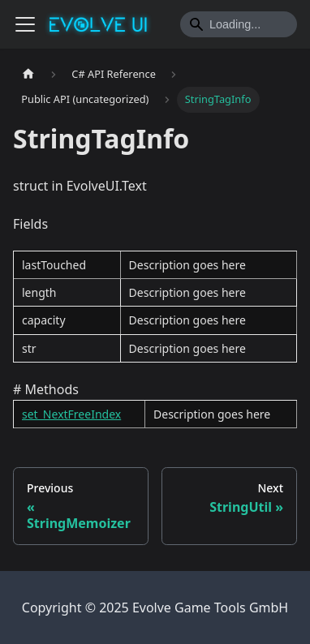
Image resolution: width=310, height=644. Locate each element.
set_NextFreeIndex (71, 414)
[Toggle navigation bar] (25, 24)
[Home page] (28, 74)
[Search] (239, 24)
